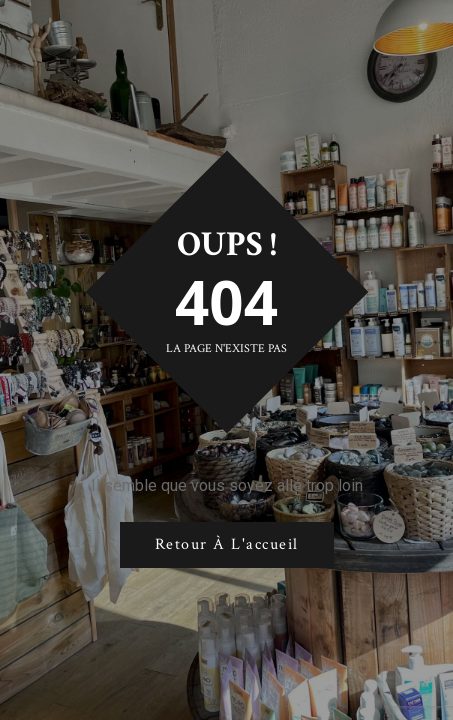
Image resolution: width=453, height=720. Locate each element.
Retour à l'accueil (227, 544)
